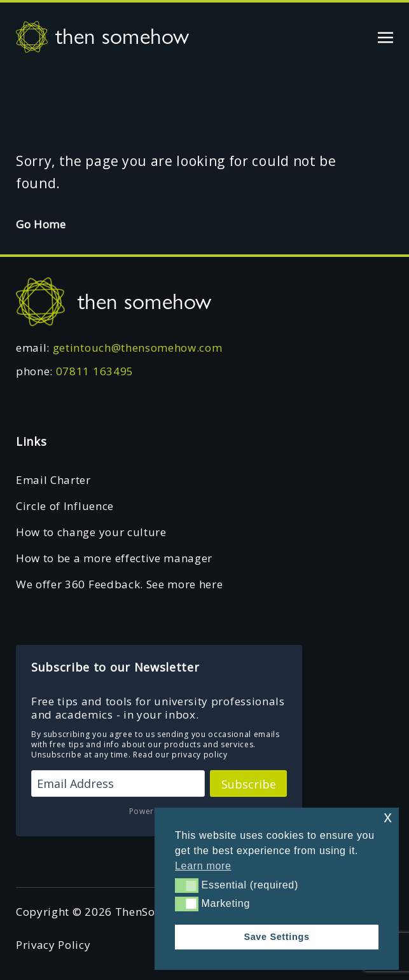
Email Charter (53, 480)
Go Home (41, 224)
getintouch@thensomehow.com (138, 348)
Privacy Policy (53, 945)
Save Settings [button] (276, 937)
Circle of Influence (65, 506)
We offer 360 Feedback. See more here (119, 584)
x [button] (388, 817)
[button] (187, 885)
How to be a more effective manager (114, 558)
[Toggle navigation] (385, 36)
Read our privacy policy (180, 755)
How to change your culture (91, 532)
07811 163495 (95, 371)
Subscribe (249, 784)
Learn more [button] (203, 866)
